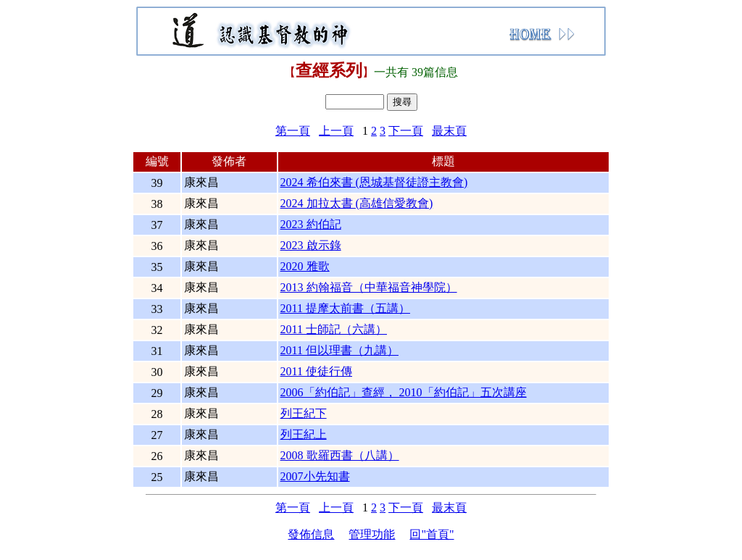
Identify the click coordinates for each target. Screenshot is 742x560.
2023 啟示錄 (311, 245)
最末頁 (449, 131)
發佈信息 (311, 534)
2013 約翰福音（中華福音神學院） (369, 287)
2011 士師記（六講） (334, 329)
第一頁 (293, 131)
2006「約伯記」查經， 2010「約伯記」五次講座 (404, 392)
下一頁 (406, 131)
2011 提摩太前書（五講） (345, 308)
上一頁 (336, 131)
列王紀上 (304, 434)
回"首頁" (432, 534)
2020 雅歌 (305, 266)
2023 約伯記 (311, 224)
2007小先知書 (315, 476)
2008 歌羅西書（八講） (340, 455)
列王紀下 (304, 413)
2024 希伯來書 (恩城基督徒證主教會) (374, 182)
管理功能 (372, 534)
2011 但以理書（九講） (339, 350)
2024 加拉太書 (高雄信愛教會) (357, 203)
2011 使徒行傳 (316, 371)
